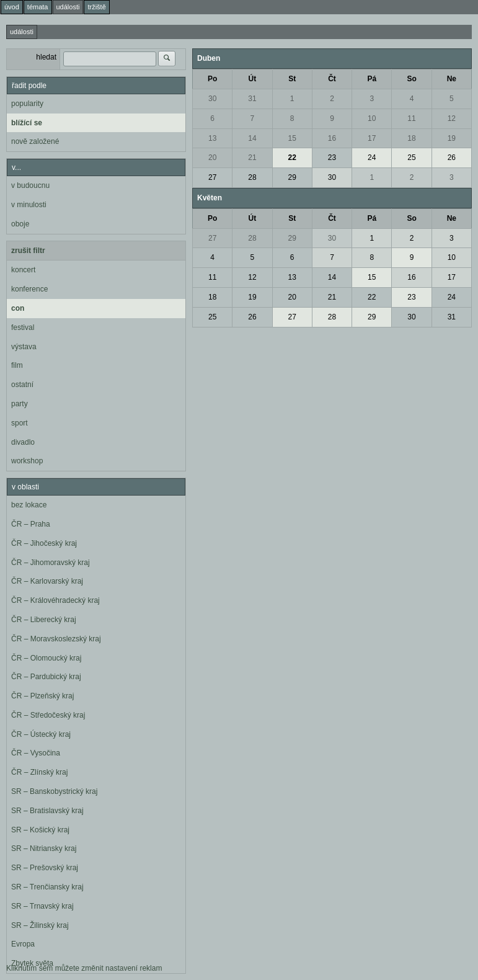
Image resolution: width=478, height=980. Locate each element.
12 (452, 118)
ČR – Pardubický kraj (46, 677)
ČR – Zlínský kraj (39, 772)
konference (29, 289)
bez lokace (29, 505)
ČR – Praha (31, 524)
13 (212, 138)
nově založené (35, 141)
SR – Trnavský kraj (42, 906)
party (20, 404)
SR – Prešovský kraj (45, 868)
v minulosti (29, 205)
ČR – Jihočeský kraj (44, 543)
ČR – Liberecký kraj (44, 620)
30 (212, 99)
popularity (27, 104)
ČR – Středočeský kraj (48, 715)
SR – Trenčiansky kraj (47, 887)
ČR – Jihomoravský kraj (51, 563)
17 (372, 138)
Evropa (23, 944)
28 (252, 177)
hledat (46, 57)
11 (411, 118)
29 (292, 177)
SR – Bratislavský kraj (47, 811)
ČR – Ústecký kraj (41, 734)
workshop (27, 461)
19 (452, 138)
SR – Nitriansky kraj (44, 849)
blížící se (27, 123)
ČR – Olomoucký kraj (46, 658)
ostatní (22, 385)
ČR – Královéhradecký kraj (55, 600)
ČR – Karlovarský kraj (47, 581)
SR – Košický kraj (40, 830)
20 (212, 158)
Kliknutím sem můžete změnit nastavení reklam (84, 968)
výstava (24, 347)
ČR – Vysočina (36, 753)
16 (332, 138)
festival (23, 327)
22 (292, 158)
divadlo (23, 442)
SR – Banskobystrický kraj (54, 791)
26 (452, 158)
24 (372, 158)
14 (252, 138)
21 (252, 158)
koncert (23, 270)
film (17, 365)
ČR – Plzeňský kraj (42, 696)
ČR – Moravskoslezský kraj (56, 639)
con (18, 308)
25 (411, 158)
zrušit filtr (28, 251)
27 (212, 177)
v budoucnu (30, 185)
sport (20, 423)
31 (252, 99)
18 (411, 138)
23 (332, 158)
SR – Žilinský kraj (40, 925)
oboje (20, 224)
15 (292, 138)
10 (372, 118)
